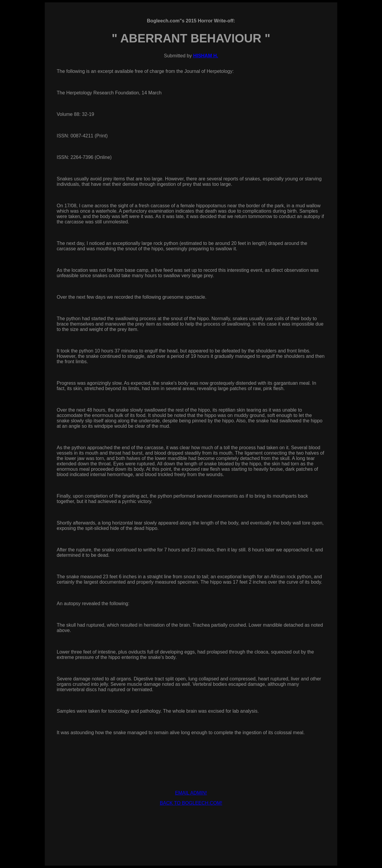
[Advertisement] (191, 824)
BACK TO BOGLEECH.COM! (191, 803)
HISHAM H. (206, 56)
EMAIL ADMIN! (191, 793)
